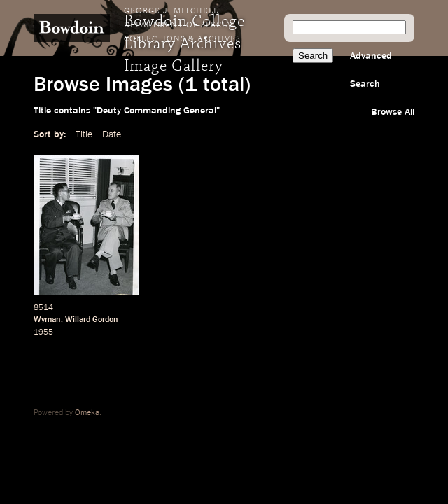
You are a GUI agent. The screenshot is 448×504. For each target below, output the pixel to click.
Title (84, 134)
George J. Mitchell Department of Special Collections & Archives (182, 25)
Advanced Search (371, 70)
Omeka (87, 413)
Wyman (47, 320)
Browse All (393, 112)
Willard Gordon (92, 320)
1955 (43, 332)
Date (112, 134)
